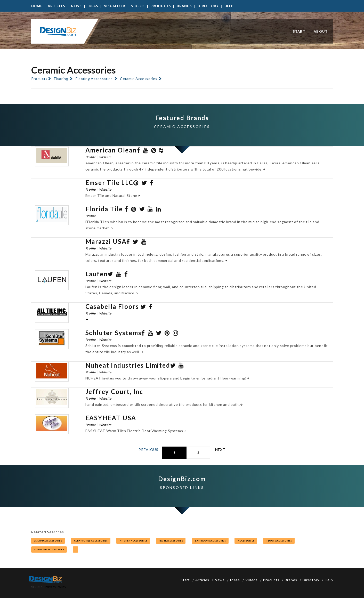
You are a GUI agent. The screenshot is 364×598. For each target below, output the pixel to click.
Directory (208, 6)
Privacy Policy (56, 587)
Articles (56, 6)
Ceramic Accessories (139, 79)
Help (229, 6)
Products (161, 6)
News (76, 6)
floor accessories (279, 541)
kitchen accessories (133, 541)
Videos (138, 6)
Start (299, 31)
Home (37, 6)
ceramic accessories (48, 541)
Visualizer (115, 6)
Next (220, 450)
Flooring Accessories (94, 79)
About (321, 31)
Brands (184, 6)
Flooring (61, 79)
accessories (246, 541)
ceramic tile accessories (91, 541)
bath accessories (171, 541)
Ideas (93, 6)
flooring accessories (49, 549)
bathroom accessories (210, 541)
